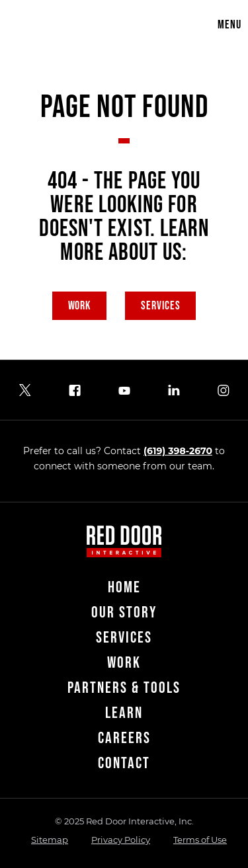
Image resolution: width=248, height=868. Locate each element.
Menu (229, 25)
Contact (124, 763)
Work (80, 306)
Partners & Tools (124, 688)
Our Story (124, 612)
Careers (124, 738)
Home (124, 587)
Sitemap (50, 840)
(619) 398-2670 (178, 451)
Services (160, 306)
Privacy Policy (121, 840)
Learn (124, 713)
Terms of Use (200, 840)
